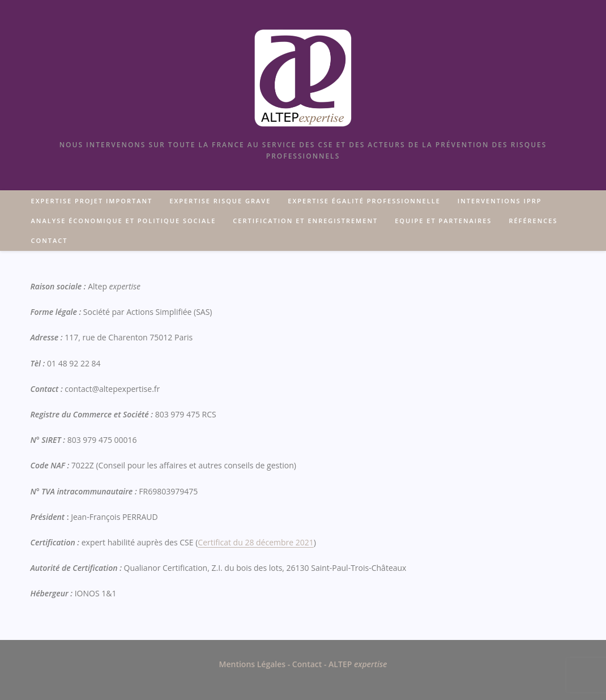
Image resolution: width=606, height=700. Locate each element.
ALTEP (357, 664)
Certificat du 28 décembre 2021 (255, 542)
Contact (308, 664)
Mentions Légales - (256, 664)
